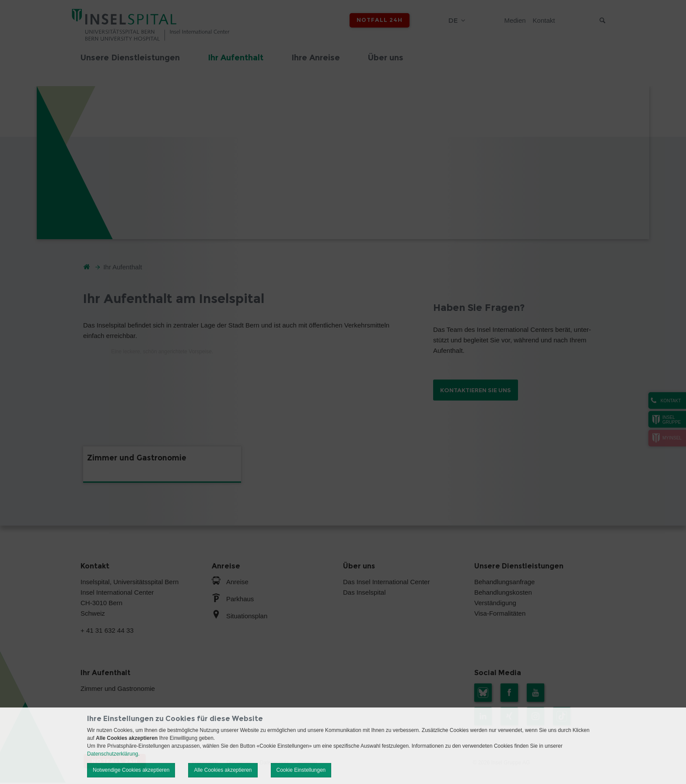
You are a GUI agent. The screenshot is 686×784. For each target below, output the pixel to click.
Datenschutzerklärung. (113, 754)
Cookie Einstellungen (301, 770)
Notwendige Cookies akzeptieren (131, 770)
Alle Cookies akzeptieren (223, 770)
